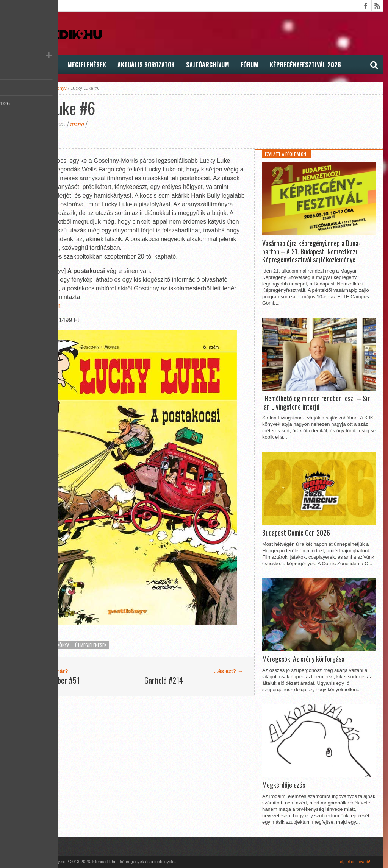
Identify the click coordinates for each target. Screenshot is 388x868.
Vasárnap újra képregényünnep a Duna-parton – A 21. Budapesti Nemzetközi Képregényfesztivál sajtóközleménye (311, 252)
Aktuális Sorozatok (146, 65)
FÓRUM (250, 65)
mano (77, 124)
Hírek (18, 65)
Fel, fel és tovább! (354, 862)
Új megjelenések (91, 645)
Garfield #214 (164, 680)
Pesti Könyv (55, 88)
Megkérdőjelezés (284, 785)
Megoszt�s (27, 138)
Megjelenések (87, 65)
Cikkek (47, 65)
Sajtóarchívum (208, 65)
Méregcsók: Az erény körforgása (303, 659)
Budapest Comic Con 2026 (296, 533)
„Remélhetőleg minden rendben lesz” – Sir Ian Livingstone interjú (316, 403)
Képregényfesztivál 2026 (305, 65)
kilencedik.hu (26, 88)
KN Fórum (47, 306)
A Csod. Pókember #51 (48, 680)
